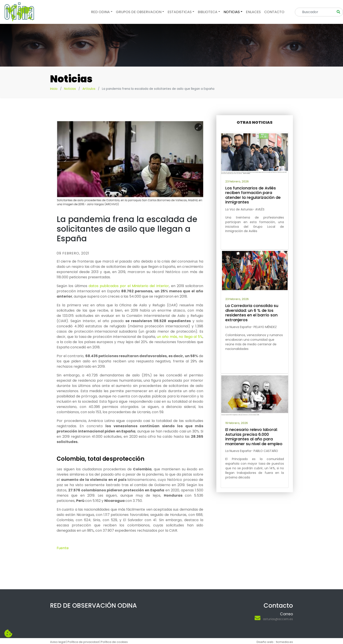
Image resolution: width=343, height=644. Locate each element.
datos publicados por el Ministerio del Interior (128, 286)
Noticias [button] (232, 12)
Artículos (89, 89)
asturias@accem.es (278, 619)
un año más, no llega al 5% (180, 337)
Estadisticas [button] (180, 12)
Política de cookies (114, 642)
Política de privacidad (83, 642)
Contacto (274, 12)
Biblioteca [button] (208, 12)
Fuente (63, 548)
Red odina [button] (100, 12)
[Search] (316, 12)
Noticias (70, 89)
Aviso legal (58, 642)
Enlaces (253, 12)
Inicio (54, 89)
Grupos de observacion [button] (139, 12)
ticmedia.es (284, 642)
